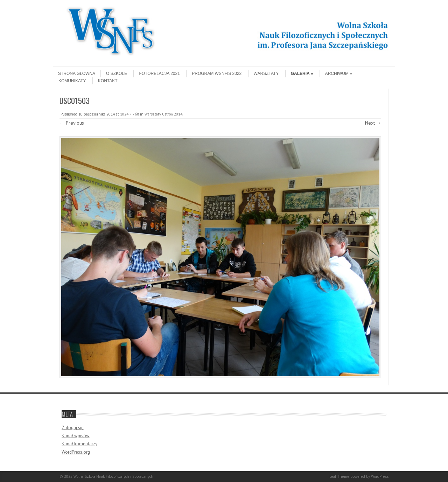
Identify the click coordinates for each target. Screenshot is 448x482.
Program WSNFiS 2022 (217, 74)
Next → (373, 123)
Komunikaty (72, 81)
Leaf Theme (339, 476)
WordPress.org (76, 452)
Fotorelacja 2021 (159, 74)
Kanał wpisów (76, 436)
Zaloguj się (73, 428)
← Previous (72, 123)
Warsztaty (266, 74)
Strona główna (77, 74)
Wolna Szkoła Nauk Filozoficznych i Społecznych (113, 476)
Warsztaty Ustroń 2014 (163, 114)
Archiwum (339, 74)
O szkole (117, 74)
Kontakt (108, 81)
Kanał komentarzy (79, 444)
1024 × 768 (129, 114)
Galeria (302, 74)
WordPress (380, 476)
